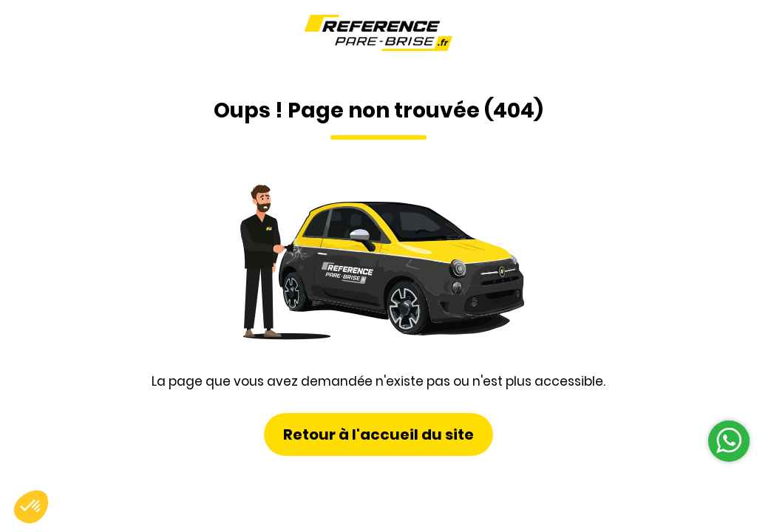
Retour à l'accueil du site (378, 434)
